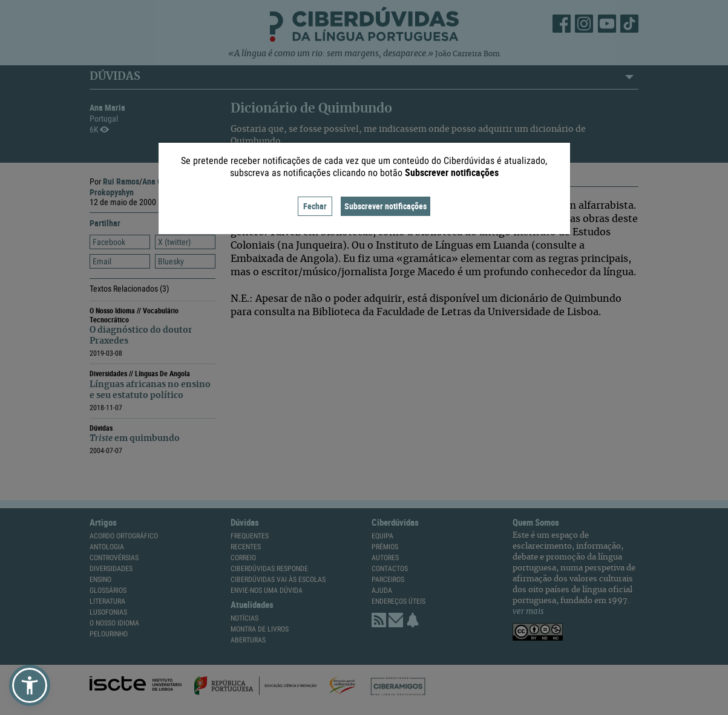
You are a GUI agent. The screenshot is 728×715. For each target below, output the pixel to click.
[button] (30, 685)
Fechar (315, 206)
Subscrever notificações (385, 206)
